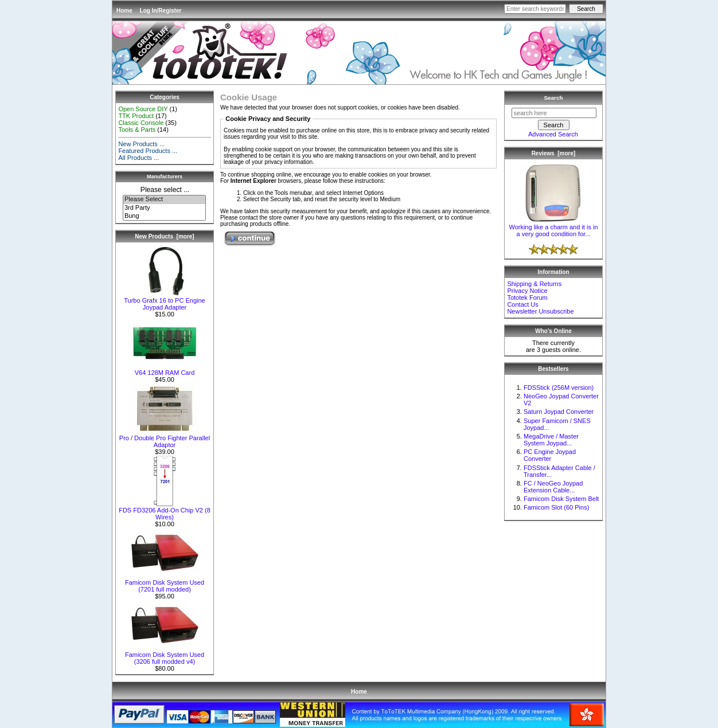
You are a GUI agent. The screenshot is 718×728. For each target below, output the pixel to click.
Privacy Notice (527, 291)
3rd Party (164, 208)
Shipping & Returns (534, 284)
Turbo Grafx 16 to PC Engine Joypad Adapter (164, 301)
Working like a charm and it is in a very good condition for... (553, 228)
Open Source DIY (143, 109)
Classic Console (141, 123)
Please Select (164, 199)
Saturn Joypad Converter (559, 412)
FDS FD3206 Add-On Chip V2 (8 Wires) (165, 511)
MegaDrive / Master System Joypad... (551, 440)
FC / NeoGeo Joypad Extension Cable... (553, 487)
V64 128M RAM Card (165, 370)
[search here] (554, 113)
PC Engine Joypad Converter (550, 455)
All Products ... (138, 158)
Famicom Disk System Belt (561, 499)
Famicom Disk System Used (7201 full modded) (165, 583)
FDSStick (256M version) (559, 388)
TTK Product (136, 116)
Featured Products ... (148, 151)
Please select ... (165, 190)
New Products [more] (164, 236)
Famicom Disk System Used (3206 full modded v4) (165, 655)
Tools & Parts (137, 130)
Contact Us (522, 304)
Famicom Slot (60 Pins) (556, 507)
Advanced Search (553, 134)
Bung (164, 216)
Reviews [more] (554, 153)
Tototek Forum (527, 298)
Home (124, 11)
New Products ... (141, 144)
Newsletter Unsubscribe (540, 311)
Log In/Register (161, 11)
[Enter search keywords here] (535, 9)
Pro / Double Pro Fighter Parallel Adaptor (165, 439)
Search (554, 98)
